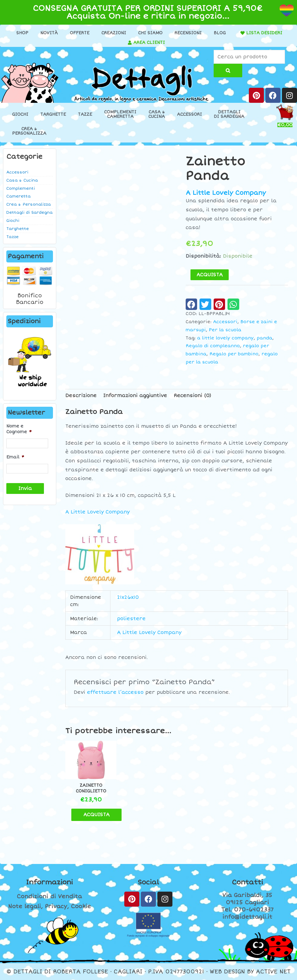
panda (265, 338)
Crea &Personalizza (29, 131)
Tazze (85, 114)
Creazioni (114, 33)
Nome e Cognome (19, 429)
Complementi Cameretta (21, 192)
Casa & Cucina (22, 180)
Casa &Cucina (157, 114)
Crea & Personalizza (29, 204)
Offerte (80, 33)
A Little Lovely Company (226, 193)
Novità (49, 33)
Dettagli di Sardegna (29, 213)
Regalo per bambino (234, 354)
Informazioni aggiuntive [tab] (135, 396)
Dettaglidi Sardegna (229, 114)
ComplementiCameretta (120, 114)
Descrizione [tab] (81, 396)
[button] (192, 304)
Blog (220, 33)
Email (15, 457)
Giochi (20, 114)
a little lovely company (225, 338)
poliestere (131, 619)
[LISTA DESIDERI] (243, 33)
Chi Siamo (150, 33)
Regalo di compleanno (213, 346)
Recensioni (188, 33)
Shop (22, 33)
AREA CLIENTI (149, 43)
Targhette (53, 114)
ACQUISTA (210, 275)
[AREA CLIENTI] (130, 43)
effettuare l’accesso (115, 692)
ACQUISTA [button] (96, 815)
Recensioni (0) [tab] (192, 396)
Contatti (247, 882)
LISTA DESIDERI (264, 33)
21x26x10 (128, 597)
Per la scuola (225, 330)
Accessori (189, 114)
